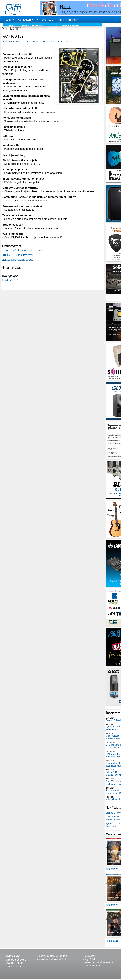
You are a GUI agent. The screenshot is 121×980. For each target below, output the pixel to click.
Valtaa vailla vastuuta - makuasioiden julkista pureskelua (36, 42)
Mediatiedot (90, 956)
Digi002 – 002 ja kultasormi (17, 255)
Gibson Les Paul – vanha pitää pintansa (23, 250)
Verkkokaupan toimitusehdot (99, 962)
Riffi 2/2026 (112, 869)
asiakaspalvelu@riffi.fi (56, 956)
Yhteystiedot (46, 20)
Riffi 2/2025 (112, 941)
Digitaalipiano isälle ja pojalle (17, 260)
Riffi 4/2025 (112, 905)
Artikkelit (24, 20)
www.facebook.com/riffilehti (53, 959)
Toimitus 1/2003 (11, 280)
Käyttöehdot (91, 959)
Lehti (9, 20)
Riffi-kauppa (68, 20)
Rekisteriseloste (92, 966)
